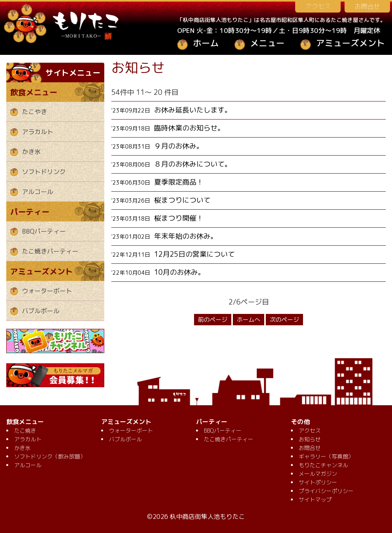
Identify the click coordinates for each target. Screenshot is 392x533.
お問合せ (367, 6)
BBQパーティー (44, 231)
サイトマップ (315, 499)
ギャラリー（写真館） (326, 456)
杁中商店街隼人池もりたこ (207, 517)
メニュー (267, 43)
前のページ (213, 320)
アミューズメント (350, 43)
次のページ (284, 320)
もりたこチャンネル (323, 465)
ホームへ (249, 320)
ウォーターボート (47, 291)
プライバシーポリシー (326, 491)
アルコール (38, 192)
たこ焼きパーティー (50, 251)
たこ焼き (25, 431)
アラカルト (38, 132)
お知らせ (310, 439)
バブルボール (41, 311)
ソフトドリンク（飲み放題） (50, 456)
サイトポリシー (318, 482)
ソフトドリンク (44, 172)
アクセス (318, 6)
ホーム (206, 43)
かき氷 (31, 152)
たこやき (34, 112)
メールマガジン (318, 474)
